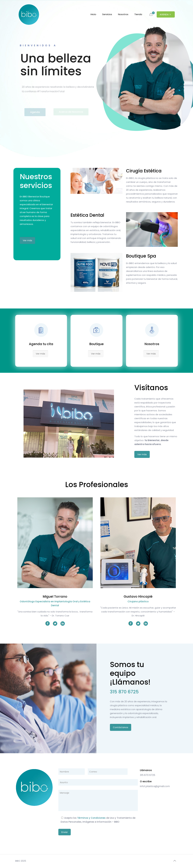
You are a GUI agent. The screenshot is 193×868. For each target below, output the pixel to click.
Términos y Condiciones (91, 818)
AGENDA (166, 14)
